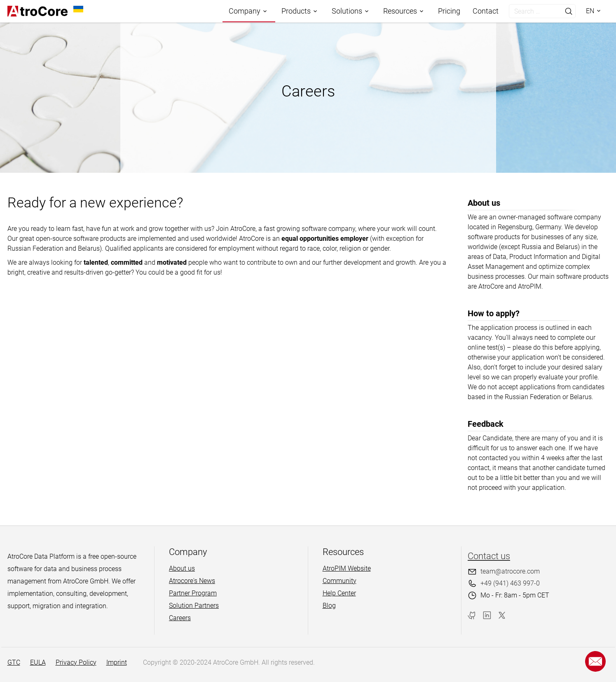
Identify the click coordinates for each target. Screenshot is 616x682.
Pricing (449, 11)
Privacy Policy (76, 662)
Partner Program (193, 593)
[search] (534, 11)
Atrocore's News (192, 581)
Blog (329, 606)
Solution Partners (194, 606)
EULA (38, 662)
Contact (486, 11)
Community (340, 581)
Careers (180, 618)
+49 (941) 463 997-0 (510, 583)
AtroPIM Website (347, 568)
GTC (14, 662)
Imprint (117, 662)
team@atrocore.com (510, 571)
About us (182, 568)
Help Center (339, 593)
